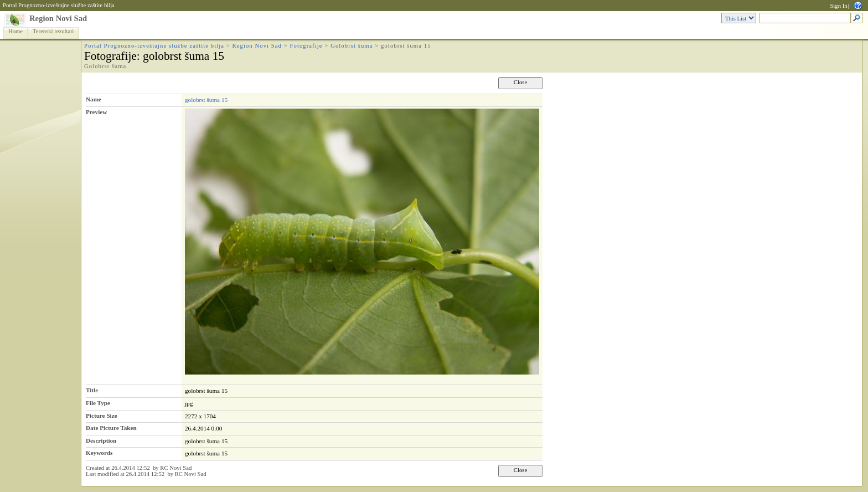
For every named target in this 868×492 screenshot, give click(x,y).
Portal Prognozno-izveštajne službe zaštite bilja (59, 5)
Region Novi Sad (58, 18)
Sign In (838, 6)
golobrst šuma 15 (206, 100)
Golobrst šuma (352, 46)
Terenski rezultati (53, 31)
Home (15, 31)
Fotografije (306, 46)
